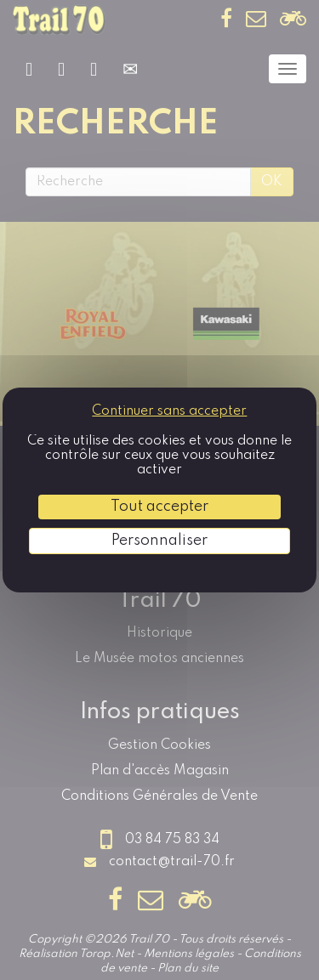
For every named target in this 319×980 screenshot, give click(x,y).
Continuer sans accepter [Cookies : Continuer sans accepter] (169, 411)
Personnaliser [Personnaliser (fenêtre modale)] (159, 541)
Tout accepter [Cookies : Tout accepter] (159, 507)
